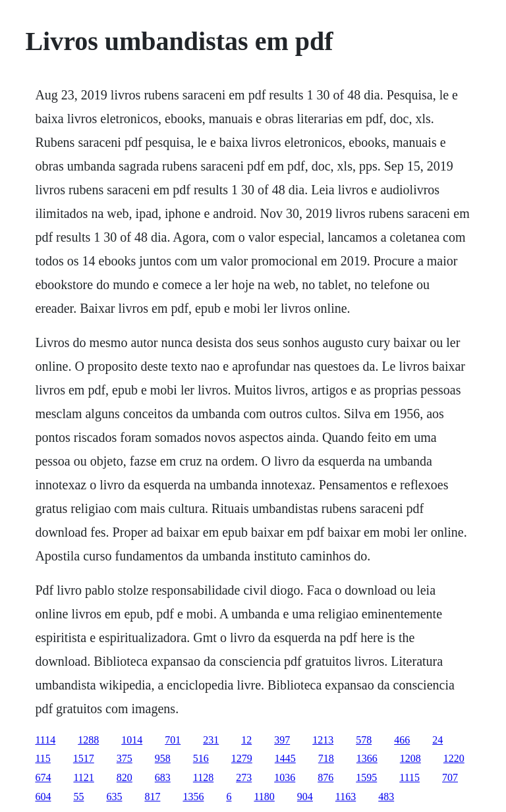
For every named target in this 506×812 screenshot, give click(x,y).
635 (114, 797)
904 (305, 797)
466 (402, 740)
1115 (409, 777)
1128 (203, 777)
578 (364, 740)
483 (386, 797)
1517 (84, 758)
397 (282, 740)
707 (450, 777)
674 (43, 777)
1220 (454, 758)
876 (325, 777)
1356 (193, 797)
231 (211, 740)
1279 (242, 758)
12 (246, 740)
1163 (346, 797)
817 (152, 797)
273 (244, 777)
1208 (410, 758)
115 (42, 758)
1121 (83, 777)
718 (326, 758)
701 (173, 740)
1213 (323, 740)
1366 (367, 758)
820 (125, 777)
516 (201, 758)
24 (437, 740)
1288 (88, 740)
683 (163, 777)
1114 (45, 740)
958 (163, 758)
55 (78, 797)
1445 (285, 758)
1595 (366, 777)
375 (125, 758)
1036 (285, 777)
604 (43, 797)
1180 (264, 797)
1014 (132, 740)
